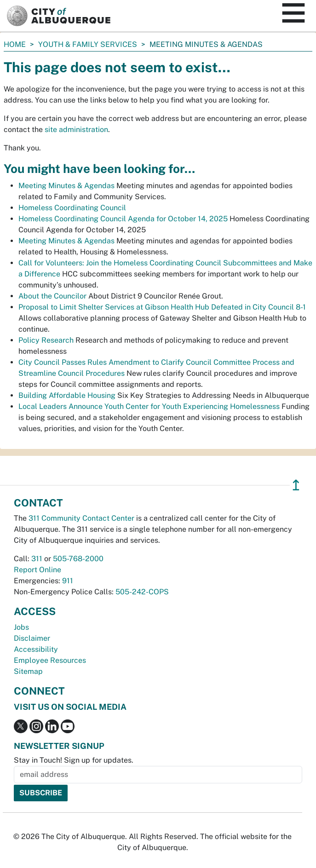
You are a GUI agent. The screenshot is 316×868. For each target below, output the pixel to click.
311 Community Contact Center (81, 518)
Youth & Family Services (88, 44)
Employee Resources (50, 660)
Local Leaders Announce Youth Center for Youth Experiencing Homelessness (149, 406)
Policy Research (46, 340)
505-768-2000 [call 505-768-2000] (78, 559)
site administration (76, 129)
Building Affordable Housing (67, 395)
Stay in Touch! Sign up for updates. (74, 760)
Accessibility (36, 649)
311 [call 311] (37, 559)
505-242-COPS (142, 592)
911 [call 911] (68, 581)
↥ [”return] (296, 485)
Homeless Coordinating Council (72, 208)
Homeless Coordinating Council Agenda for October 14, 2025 (123, 219)
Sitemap (28, 671)
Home (15, 44)
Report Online (37, 570)
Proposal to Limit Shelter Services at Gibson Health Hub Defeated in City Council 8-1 (162, 307)
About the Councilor (52, 296)
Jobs (21, 627)
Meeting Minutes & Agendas (66, 186)
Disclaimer (32, 638)
